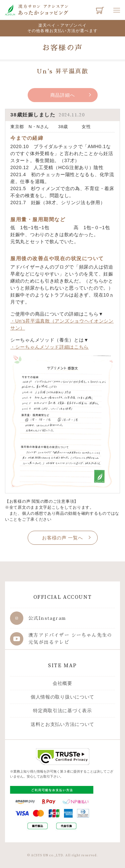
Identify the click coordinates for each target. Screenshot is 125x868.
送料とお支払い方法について (62, 724)
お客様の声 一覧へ (62, 538)
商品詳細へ (63, 95)
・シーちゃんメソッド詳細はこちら (49, 347)
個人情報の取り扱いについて (62, 697)
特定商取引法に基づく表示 (62, 711)
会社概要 (62, 683)
